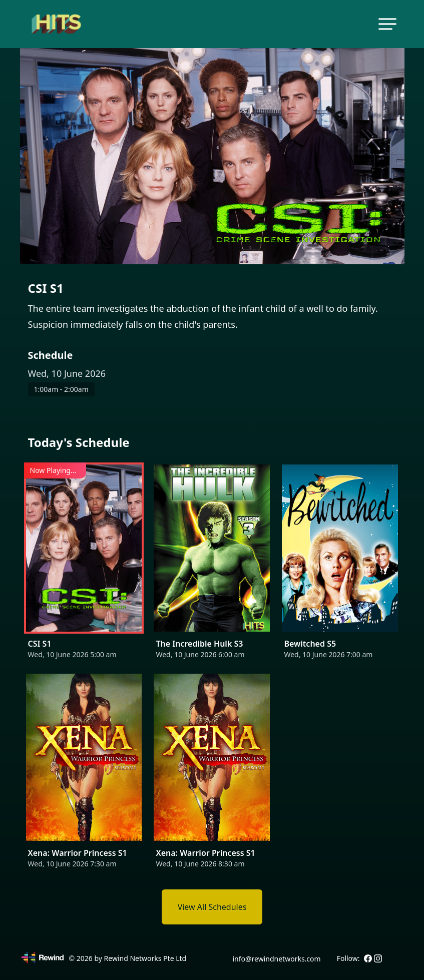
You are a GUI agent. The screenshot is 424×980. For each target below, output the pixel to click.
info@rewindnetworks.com (276, 959)
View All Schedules (212, 907)
